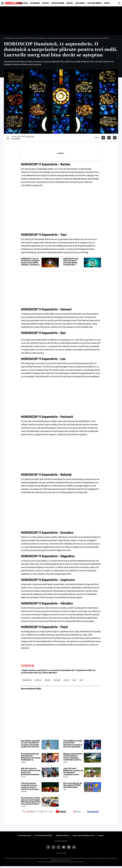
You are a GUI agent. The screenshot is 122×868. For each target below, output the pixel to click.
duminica (38, 680)
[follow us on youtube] (61, 812)
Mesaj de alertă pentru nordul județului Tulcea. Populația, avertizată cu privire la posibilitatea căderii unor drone (73, 757)
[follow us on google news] (29, 812)
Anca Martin (16, 139)
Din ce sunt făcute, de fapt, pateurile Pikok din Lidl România (73, 785)
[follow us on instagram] (77, 812)
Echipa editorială (25, 836)
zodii (81, 680)
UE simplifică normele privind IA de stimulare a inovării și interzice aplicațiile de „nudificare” (73, 744)
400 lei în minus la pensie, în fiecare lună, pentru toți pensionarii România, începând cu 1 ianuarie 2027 (31, 771)
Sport (107, 3)
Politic (46, 3)
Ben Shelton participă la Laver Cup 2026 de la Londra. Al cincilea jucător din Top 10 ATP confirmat (30, 744)
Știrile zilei (22, 3)
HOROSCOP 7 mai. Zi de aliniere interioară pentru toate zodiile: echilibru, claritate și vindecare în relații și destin (30, 262)
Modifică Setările (61, 841)
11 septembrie (27, 680)
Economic (35, 3)
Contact (101, 836)
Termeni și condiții (62, 836)
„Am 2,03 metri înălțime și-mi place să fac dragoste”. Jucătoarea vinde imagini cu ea (73, 771)
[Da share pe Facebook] (103, 138)
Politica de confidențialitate (84, 836)
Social (70, 3)
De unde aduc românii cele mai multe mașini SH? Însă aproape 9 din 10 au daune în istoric (31, 801)
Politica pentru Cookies (43, 836)
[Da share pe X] (109, 138)
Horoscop (17, 38)
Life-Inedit (80, 3)
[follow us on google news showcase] (45, 812)
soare (74, 680)
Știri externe (58, 3)
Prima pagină (8, 38)
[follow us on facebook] (93, 812)
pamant (66, 680)
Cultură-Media (94, 3)
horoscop (57, 680)
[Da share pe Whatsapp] (115, 138)
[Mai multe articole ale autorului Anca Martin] (8, 138)
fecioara (48, 680)
